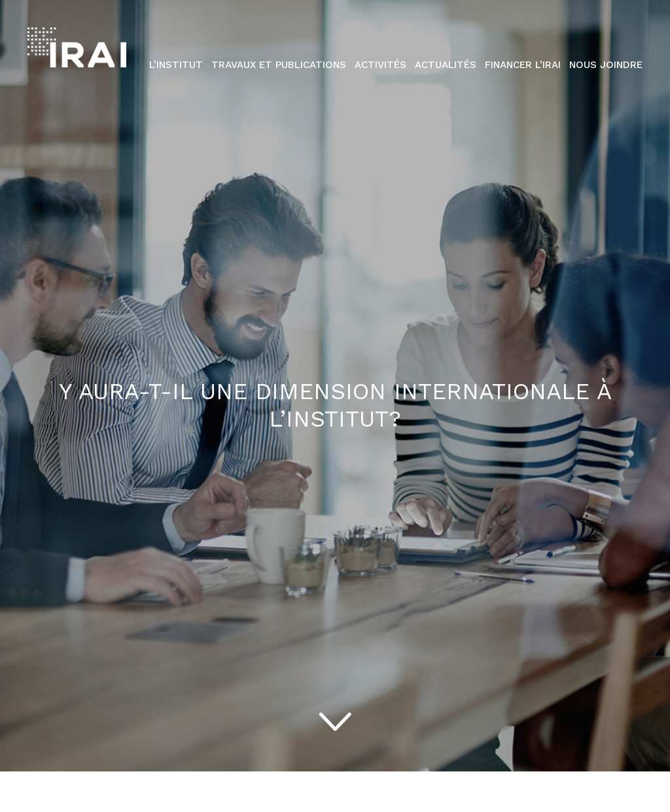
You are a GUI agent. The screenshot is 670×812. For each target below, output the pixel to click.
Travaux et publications (279, 65)
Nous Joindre (606, 65)
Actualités (446, 65)
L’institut (176, 65)
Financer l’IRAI (523, 65)
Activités (380, 65)
